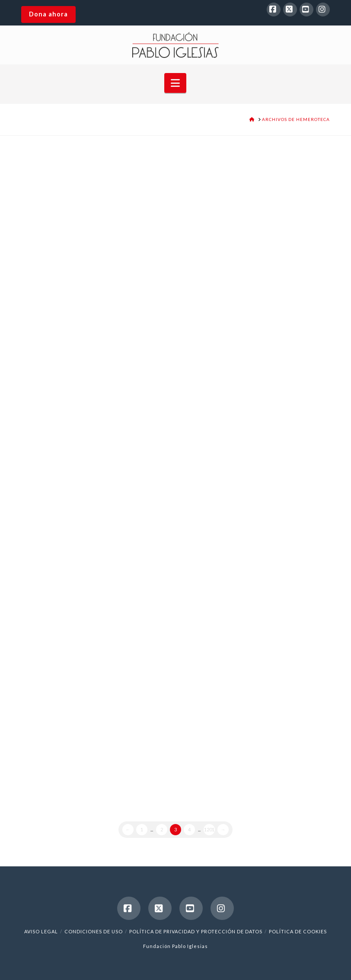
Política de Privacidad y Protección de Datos (196, 931)
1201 (209, 829)
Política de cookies (298, 931)
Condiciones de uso (94, 931)
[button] (175, 83)
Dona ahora (48, 14)
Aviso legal (41, 931)
